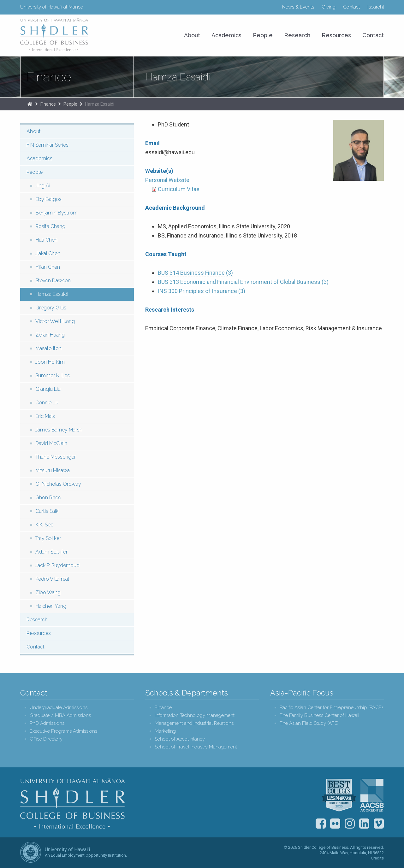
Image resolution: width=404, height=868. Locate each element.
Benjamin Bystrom (56, 213)
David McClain (51, 443)
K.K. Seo (45, 525)
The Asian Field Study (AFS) (309, 723)
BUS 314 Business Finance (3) (195, 273)
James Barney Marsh (59, 430)
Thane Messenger (56, 457)
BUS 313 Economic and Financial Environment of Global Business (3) (243, 282)
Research (297, 35)
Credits (377, 858)
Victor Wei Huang (55, 321)
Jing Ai (43, 186)
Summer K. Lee (53, 375)
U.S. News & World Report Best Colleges (339, 795)
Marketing (165, 731)
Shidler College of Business (73, 803)
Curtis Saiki (47, 511)
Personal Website (167, 180)
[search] (376, 7)
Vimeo (379, 824)
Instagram (350, 824)
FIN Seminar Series (48, 145)
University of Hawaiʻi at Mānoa (52, 7)
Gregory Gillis (51, 308)
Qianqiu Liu (48, 389)
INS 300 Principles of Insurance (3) (202, 291)
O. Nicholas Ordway (58, 484)
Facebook (321, 824)
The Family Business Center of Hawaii (319, 716)
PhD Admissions (47, 723)
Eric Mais (45, 416)
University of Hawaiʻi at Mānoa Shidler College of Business (55, 35)
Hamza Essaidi (100, 104)
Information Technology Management (195, 716)
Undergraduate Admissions (59, 708)
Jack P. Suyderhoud (57, 565)
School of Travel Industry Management (196, 747)
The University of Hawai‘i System (31, 852)
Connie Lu (47, 403)
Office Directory (46, 739)
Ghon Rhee (48, 498)
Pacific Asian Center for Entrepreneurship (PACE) (331, 708)
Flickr (335, 824)
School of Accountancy (180, 739)
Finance (49, 77)
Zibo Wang (48, 592)
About (192, 35)
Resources (336, 35)
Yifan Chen (48, 267)
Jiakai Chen (48, 253)
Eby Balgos (48, 199)
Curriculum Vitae (179, 189)
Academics (226, 35)
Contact (351, 7)
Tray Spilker (48, 538)
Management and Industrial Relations (194, 723)
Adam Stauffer (51, 552)
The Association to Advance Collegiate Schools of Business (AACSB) (372, 795)
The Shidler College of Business (30, 104)
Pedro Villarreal (52, 579)
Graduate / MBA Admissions (60, 716)
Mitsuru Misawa (53, 470)
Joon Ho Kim (50, 362)
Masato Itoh (48, 348)
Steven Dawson (53, 281)
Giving (329, 7)
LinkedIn (364, 824)
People (263, 35)
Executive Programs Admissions (63, 731)
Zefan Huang (50, 335)
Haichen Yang (51, 606)
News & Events (298, 7)
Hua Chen (46, 240)
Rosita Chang (50, 226)
